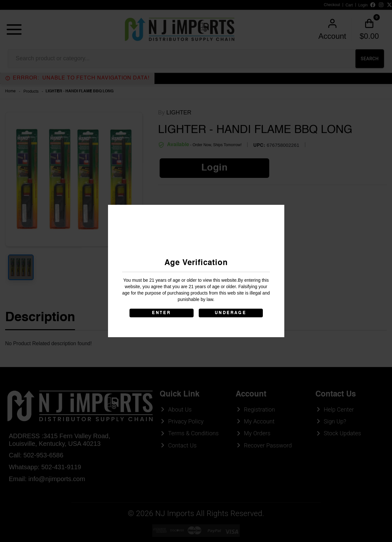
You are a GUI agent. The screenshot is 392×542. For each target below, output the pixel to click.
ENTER (162, 313)
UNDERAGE (231, 313)
